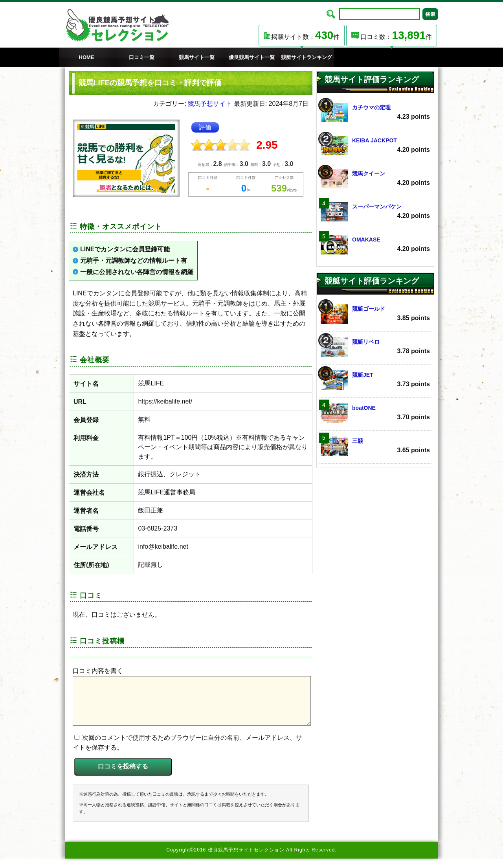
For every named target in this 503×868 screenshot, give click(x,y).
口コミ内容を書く (98, 671)
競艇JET (375, 380)
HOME (87, 57)
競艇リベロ (375, 347)
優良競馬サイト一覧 (252, 57)
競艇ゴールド (375, 314)
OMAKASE (375, 245)
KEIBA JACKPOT (375, 146)
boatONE (375, 413)
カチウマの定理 (375, 113)
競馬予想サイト (210, 104)
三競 (375, 446)
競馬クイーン (375, 179)
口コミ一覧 (142, 57)
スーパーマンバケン (375, 212)
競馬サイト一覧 (197, 57)
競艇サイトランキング (307, 57)
